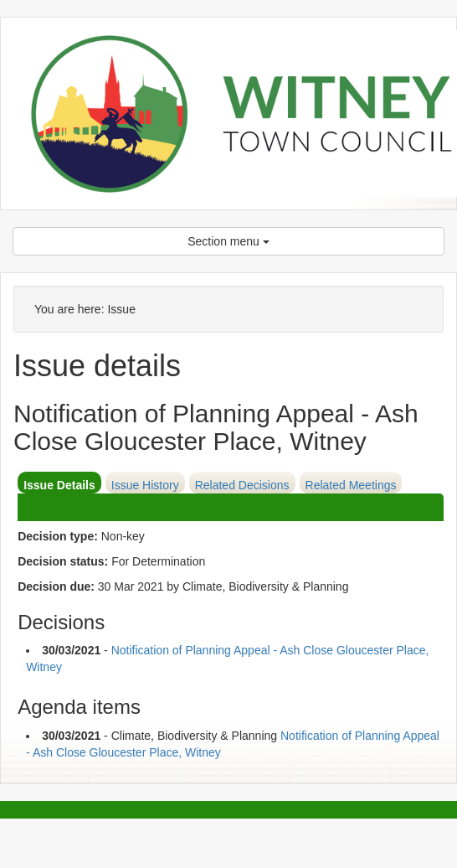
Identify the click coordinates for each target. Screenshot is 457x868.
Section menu (228, 241)
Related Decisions (242, 485)
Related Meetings (351, 485)
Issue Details (59, 485)
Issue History (145, 485)
